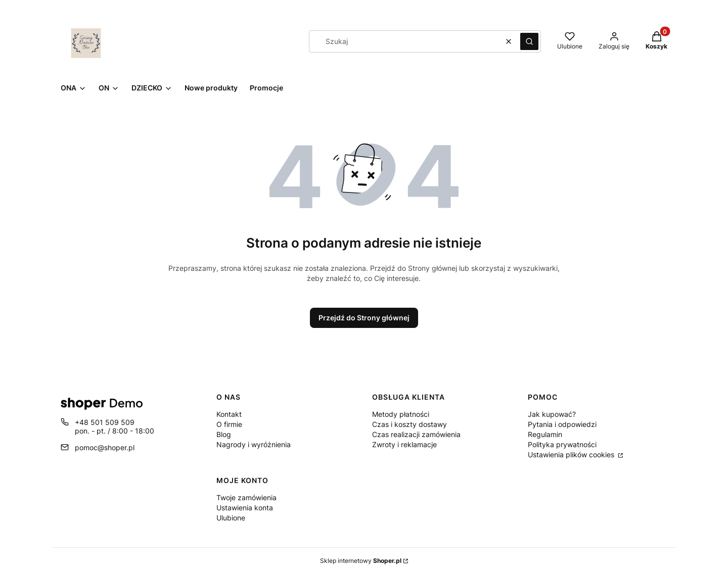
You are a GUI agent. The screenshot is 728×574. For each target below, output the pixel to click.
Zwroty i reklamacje (404, 444)
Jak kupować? (552, 414)
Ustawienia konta (245, 508)
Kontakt (229, 414)
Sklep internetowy (361, 561)
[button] (529, 41)
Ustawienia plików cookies (572, 455)
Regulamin (545, 434)
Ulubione (231, 518)
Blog (224, 434)
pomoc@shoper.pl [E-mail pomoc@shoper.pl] (105, 447)
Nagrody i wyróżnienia (254, 444)
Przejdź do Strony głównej (364, 318)
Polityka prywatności (562, 444)
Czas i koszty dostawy (409, 424)
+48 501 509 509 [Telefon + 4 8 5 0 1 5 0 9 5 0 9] (105, 422)
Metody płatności (401, 414)
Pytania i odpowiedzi (562, 424)
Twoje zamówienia (246, 497)
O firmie (229, 424)
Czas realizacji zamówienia (416, 434)
